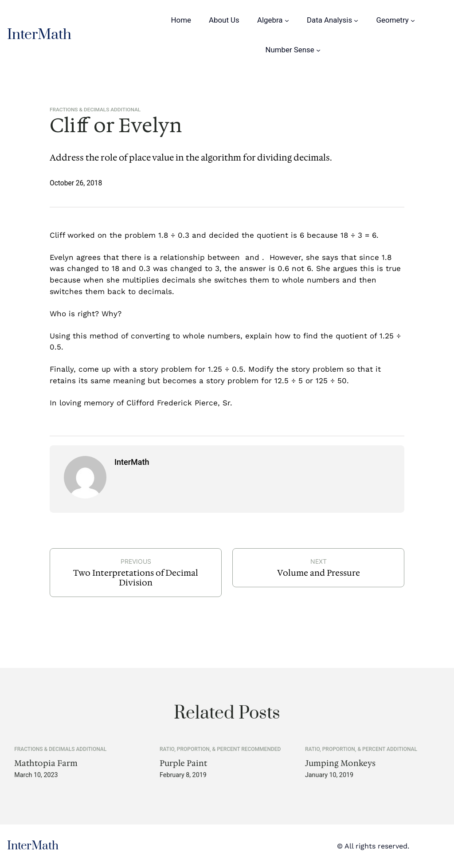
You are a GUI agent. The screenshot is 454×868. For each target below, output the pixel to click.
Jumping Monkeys (340, 763)
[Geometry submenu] (413, 20)
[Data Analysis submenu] (356, 20)
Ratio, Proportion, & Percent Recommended (220, 749)
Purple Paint (183, 763)
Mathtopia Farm (46, 763)
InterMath (39, 35)
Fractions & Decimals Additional (95, 110)
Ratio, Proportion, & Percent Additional (361, 749)
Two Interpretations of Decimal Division (136, 578)
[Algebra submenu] (287, 20)
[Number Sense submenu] (318, 50)
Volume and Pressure (319, 573)
